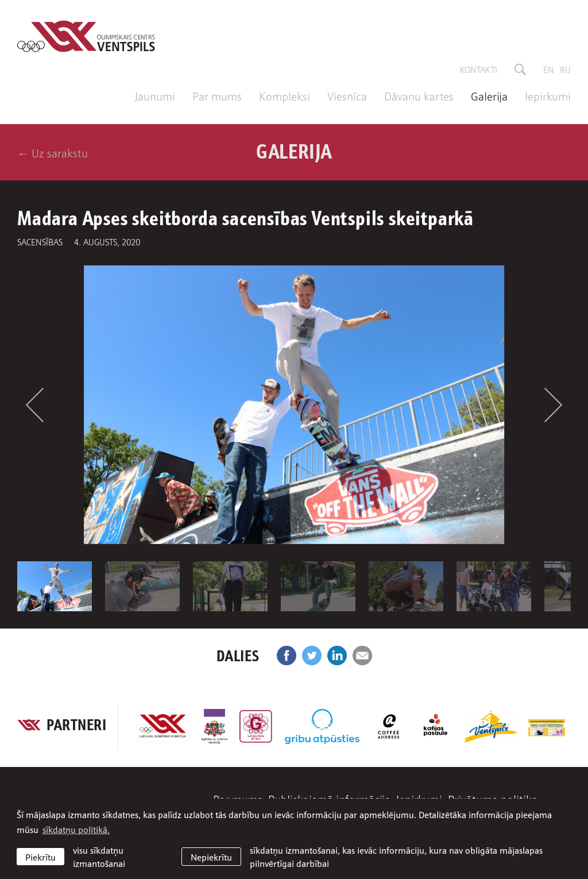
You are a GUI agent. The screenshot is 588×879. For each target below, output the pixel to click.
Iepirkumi (548, 95)
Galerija (489, 95)
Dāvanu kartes (419, 95)
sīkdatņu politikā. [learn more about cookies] (76, 829)
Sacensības (40, 241)
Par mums (217, 95)
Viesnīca (347, 95)
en (549, 69)
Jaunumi (155, 95)
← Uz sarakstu (53, 152)
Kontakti (479, 69)
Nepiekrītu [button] (211, 857)
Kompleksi (285, 95)
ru (565, 69)
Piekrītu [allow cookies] (40, 857)
